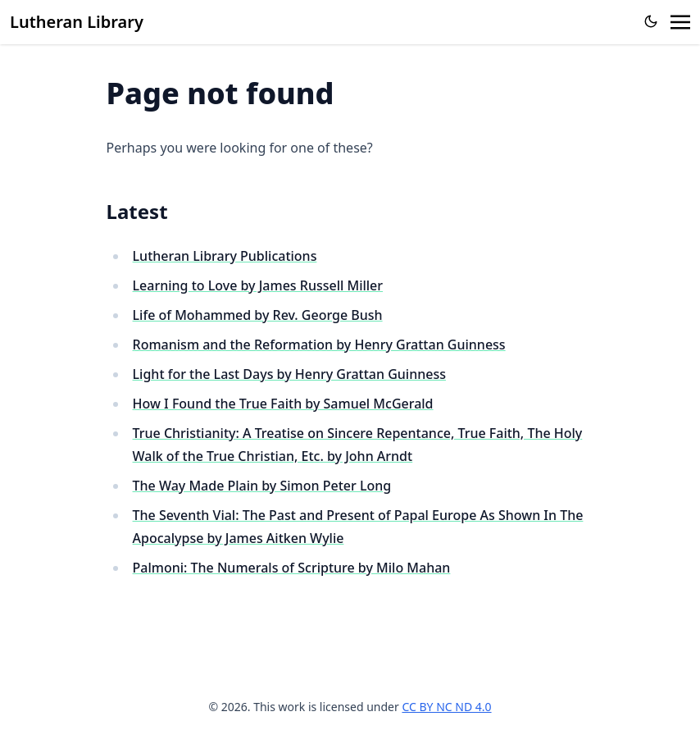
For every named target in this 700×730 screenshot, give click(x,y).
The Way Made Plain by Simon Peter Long (262, 486)
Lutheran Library (77, 22)
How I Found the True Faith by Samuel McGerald (283, 404)
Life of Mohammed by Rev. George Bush (258, 315)
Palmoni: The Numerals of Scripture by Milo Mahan (292, 568)
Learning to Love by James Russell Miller (258, 285)
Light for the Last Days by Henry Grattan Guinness (289, 374)
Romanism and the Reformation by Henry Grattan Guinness (319, 344)
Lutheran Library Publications (225, 256)
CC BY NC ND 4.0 (446, 707)
